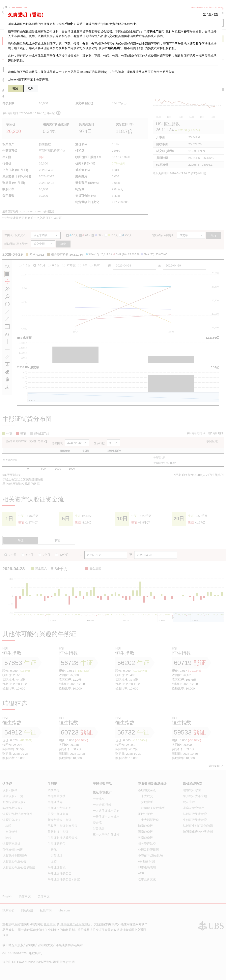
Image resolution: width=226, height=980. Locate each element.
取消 (31, 88)
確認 (15, 88)
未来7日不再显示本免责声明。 (29, 80)
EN (216, 14)
